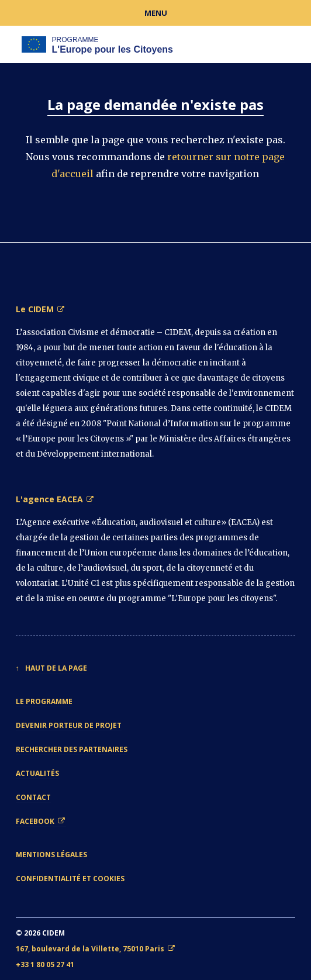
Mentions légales (51, 855)
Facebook (35, 821)
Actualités (37, 773)
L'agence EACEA (49, 499)
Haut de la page (56, 668)
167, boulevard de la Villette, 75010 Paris (90, 949)
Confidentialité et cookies (70, 879)
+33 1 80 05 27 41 (45, 965)
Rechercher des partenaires (72, 749)
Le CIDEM (35, 309)
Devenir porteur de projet (69, 725)
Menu (156, 13)
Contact (33, 797)
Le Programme (44, 701)
